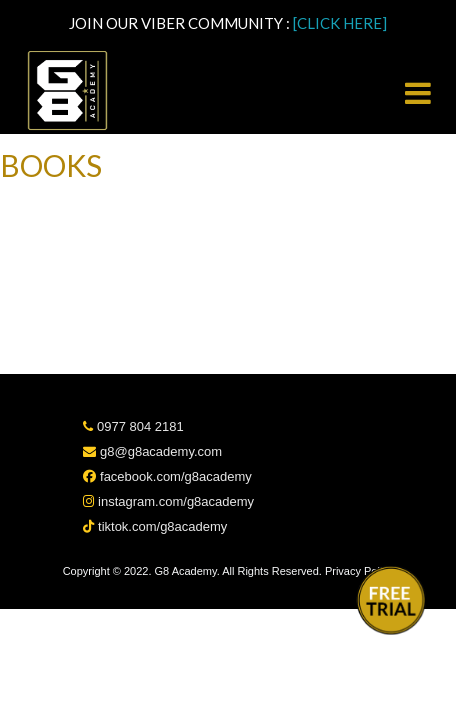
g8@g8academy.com (152, 451)
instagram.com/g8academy (168, 501)
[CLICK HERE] (340, 23)
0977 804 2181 (133, 426)
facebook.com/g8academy (167, 476)
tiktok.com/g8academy (155, 526)
